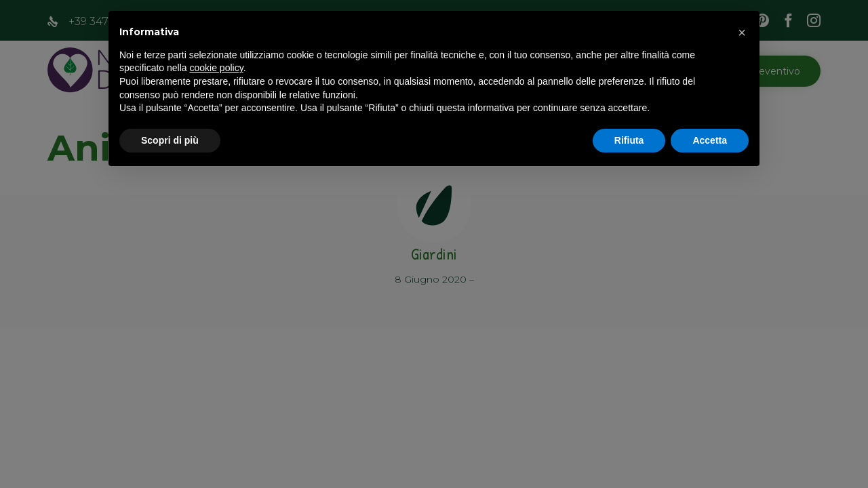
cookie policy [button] (217, 68)
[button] (742, 33)
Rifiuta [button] (629, 140)
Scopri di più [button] (170, 140)
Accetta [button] (710, 140)
